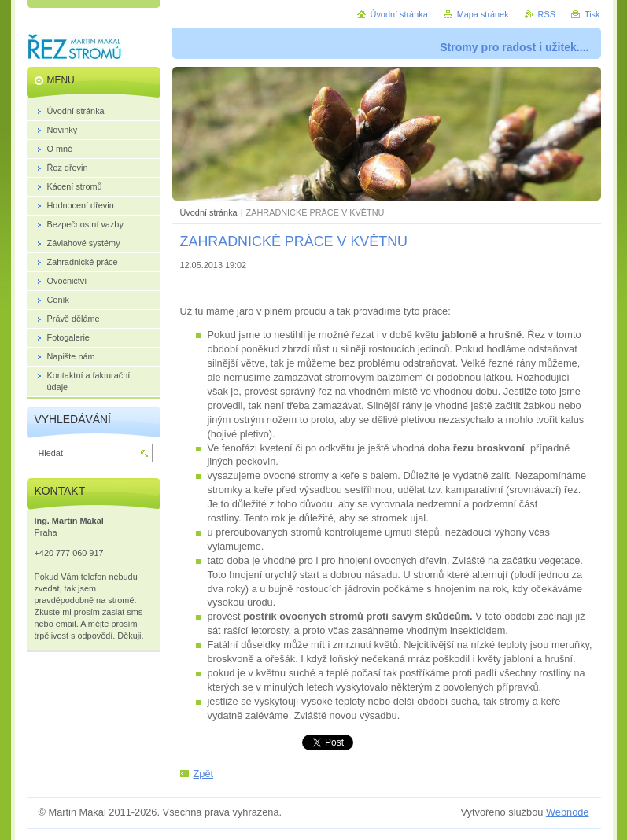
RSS (547, 14)
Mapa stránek (483, 14)
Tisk (592, 14)
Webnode (568, 812)
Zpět (204, 774)
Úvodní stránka (209, 212)
